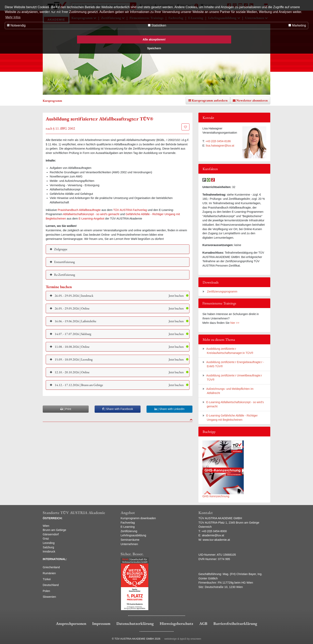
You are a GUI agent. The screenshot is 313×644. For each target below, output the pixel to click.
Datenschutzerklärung (135, 623)
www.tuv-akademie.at (216, 540)
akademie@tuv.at (213, 535)
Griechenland (51, 567)
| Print (66, 409)
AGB (203, 623)
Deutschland (51, 585)
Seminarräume (130, 540)
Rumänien (49, 573)
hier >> (235, 323)
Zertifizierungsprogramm (222, 291)
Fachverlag (128, 523)
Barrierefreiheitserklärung (235, 623)
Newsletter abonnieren (252, 100)
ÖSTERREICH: (53, 518)
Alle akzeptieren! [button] (154, 39)
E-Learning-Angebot (92, 219)
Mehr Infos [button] (13, 17)
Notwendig (16, 25)
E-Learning (128, 527)
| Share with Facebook (118, 409)
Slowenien (49, 597)
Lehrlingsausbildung (133, 535)
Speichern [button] (154, 48)
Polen (46, 591)
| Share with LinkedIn (169, 409)
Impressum (101, 623)
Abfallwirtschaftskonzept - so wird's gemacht (91, 214)
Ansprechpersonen (71, 623)
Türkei (47, 579)
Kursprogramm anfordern (210, 100)
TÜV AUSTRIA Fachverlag (130, 210)
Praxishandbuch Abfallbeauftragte (79, 210)
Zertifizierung (129, 531)
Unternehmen (129, 544)
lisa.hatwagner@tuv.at (220, 146)
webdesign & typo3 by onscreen (183, 639)
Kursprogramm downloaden (138, 518)
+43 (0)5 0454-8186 (218, 141)
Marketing (297, 25)
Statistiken (157, 25)
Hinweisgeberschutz (176, 623)
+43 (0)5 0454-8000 (214, 531)
